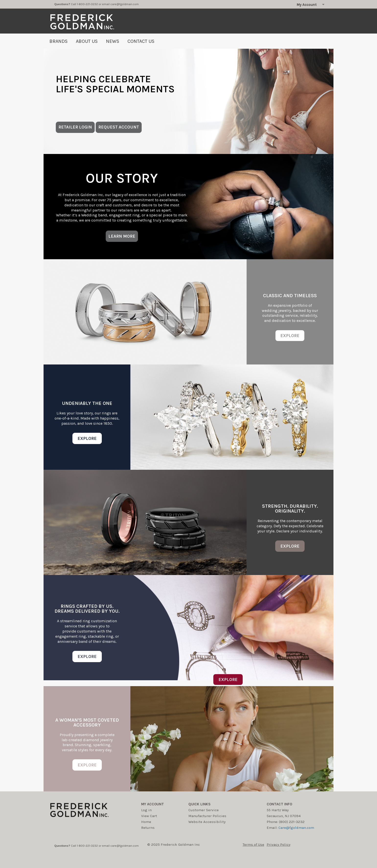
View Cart (149, 816)
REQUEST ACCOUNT (119, 127)
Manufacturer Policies (207, 816)
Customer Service (204, 810)
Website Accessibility (207, 822)
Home (146, 822)
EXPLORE (290, 336)
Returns (148, 828)
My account (153, 804)
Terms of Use (253, 845)
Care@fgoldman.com (296, 828)
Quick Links (200, 804)
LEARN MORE (122, 236)
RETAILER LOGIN (75, 127)
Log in (146, 810)
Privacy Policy (279, 845)
